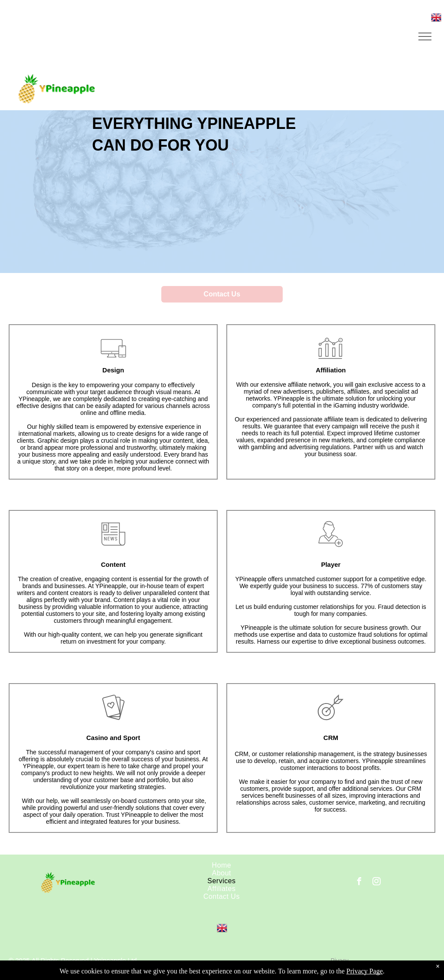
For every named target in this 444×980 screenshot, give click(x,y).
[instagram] (377, 883)
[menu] (425, 36)
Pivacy (339, 960)
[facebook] (359, 883)
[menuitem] (222, 865)
